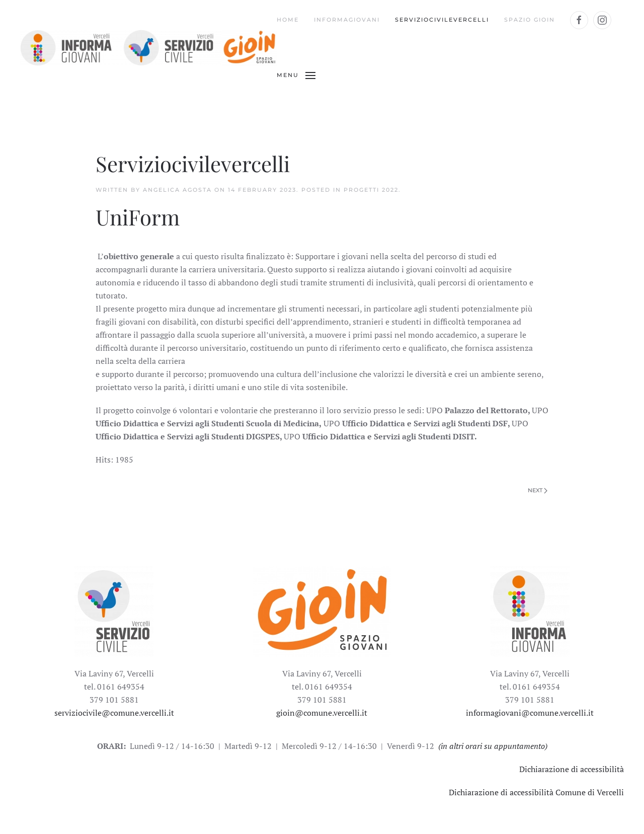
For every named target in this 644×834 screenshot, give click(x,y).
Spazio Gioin (530, 20)
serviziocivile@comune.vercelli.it (114, 713)
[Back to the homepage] (148, 48)
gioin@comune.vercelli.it (322, 713)
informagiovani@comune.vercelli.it (530, 713)
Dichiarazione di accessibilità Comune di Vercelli (536, 792)
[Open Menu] (296, 75)
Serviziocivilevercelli (442, 20)
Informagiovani (347, 20)
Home (288, 20)
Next (538, 490)
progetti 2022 (371, 190)
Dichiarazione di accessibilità (572, 769)
